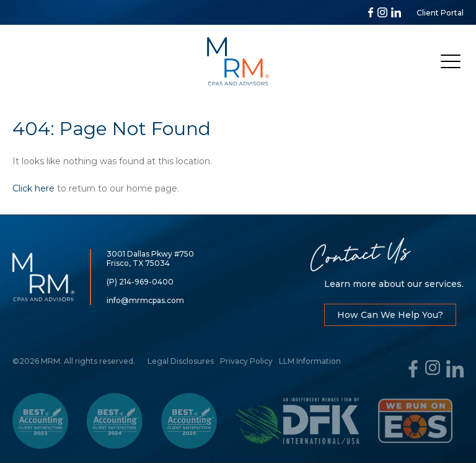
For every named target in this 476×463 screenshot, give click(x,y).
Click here (33, 188)
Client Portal (440, 13)
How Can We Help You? (390, 315)
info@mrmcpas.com (145, 300)
